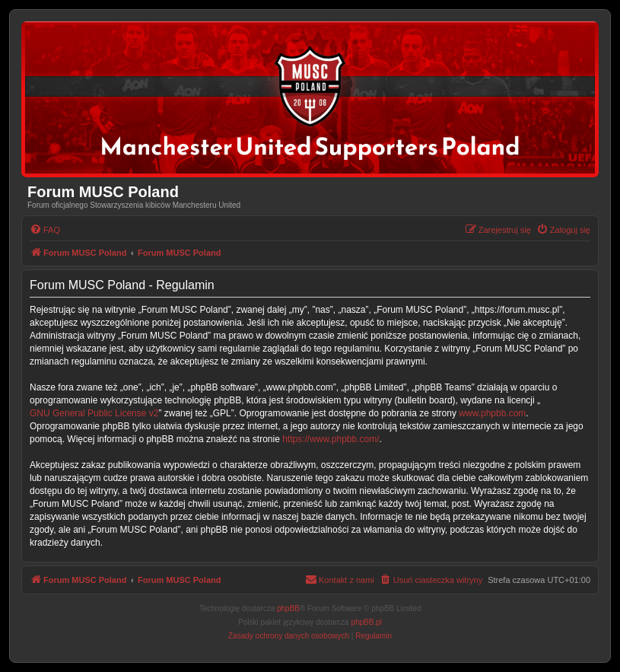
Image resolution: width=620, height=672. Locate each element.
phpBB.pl (366, 622)
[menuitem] (45, 230)
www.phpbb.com (492, 413)
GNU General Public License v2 (94, 413)
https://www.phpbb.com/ (331, 439)
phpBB (288, 608)
